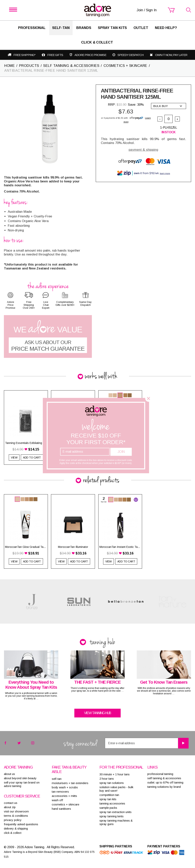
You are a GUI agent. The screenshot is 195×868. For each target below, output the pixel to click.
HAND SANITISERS (61, 809)
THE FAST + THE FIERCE (97, 682)
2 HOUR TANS (107, 779)
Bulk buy (168, 106)
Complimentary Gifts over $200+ (65, 303)
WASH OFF (57, 800)
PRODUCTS (29, 66)
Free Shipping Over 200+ (29, 305)
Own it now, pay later (171, 55)
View (14, 458)
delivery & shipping (16, 828)
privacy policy (13, 820)
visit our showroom (16, 811)
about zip (10, 807)
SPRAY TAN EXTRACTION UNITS (116, 812)
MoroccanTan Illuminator (73, 547)
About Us (9, 774)
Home (10, 66)
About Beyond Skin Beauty (20, 778)
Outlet (141, 28)
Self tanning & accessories (164, 778)
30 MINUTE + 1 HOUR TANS (115, 774)
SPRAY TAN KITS (108, 799)
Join (121, 452)
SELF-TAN (61, 28)
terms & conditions (16, 816)
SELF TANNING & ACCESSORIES (71, 66)
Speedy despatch (130, 55)
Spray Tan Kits (112, 28)
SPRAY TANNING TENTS (112, 816)
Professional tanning (160, 774)
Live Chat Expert (46, 305)
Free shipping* (24, 55)
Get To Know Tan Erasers (164, 682)
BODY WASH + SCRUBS (65, 787)
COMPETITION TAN (109, 795)
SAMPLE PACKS (108, 808)
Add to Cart (32, 561)
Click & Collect (97, 42)
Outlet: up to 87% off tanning (165, 782)
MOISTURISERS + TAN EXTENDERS (70, 783)
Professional (32, 28)
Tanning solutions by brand (164, 787)
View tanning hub (97, 713)
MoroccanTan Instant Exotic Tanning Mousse (120, 547)
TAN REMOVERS (60, 792)
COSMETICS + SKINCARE (125, 66)
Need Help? (166, 28)
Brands (84, 28)
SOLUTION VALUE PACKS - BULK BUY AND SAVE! (116, 789)
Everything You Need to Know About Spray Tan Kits (31, 685)
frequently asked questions (21, 824)
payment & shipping (143, 150)
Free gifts (55, 55)
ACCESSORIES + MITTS (64, 796)
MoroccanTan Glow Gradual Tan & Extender (26, 547)
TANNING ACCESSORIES (112, 803)
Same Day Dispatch (85, 303)
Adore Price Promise (90, 55)
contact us (11, 803)
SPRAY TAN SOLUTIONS (112, 783)
